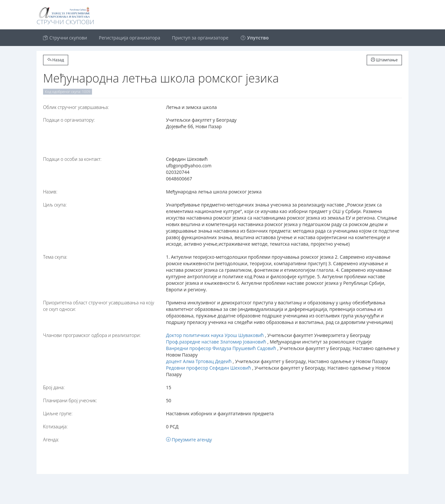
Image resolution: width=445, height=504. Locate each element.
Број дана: (54, 387)
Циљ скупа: (55, 205)
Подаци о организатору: (69, 120)
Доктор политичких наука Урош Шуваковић (215, 335)
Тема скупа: (55, 257)
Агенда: (51, 440)
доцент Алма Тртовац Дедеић (199, 361)
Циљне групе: (58, 413)
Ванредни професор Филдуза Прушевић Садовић (221, 348)
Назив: (50, 192)
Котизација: (55, 427)
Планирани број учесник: (70, 400)
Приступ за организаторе (200, 38)
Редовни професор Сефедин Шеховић (209, 368)
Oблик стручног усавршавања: (76, 107)
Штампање (384, 60)
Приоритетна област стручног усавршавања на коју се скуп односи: (99, 306)
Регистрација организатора (130, 38)
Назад (56, 60)
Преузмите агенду (189, 440)
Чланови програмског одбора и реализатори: (92, 335)
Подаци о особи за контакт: (72, 159)
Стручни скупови (65, 38)
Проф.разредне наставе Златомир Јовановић (216, 342)
